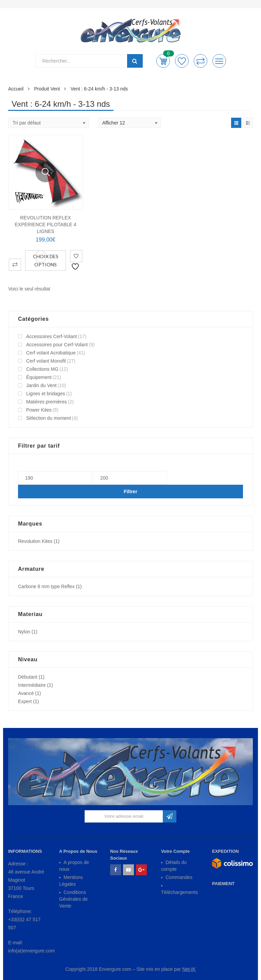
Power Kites (39, 410)
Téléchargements (179, 892)
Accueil (16, 89)
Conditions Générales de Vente (73, 899)
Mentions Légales (71, 881)
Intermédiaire (32, 685)
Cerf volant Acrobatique (51, 353)
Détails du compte (174, 866)
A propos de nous (74, 866)
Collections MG (42, 369)
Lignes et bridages (46, 394)
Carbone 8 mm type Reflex (46, 586)
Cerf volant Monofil (46, 361)
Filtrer (130, 492)
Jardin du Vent (41, 385)
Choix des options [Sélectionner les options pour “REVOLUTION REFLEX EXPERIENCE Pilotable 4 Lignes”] (46, 260)
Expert (25, 701)
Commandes (179, 877)
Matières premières (47, 402)
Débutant (28, 677)
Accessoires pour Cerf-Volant (57, 345)
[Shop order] (49, 123)
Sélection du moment (49, 418)
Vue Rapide (46, 172)
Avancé (26, 693)
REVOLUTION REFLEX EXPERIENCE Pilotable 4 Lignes (45, 225)
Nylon (24, 632)
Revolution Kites (35, 541)
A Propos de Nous (78, 851)
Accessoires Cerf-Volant (51, 336)
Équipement (39, 377)
